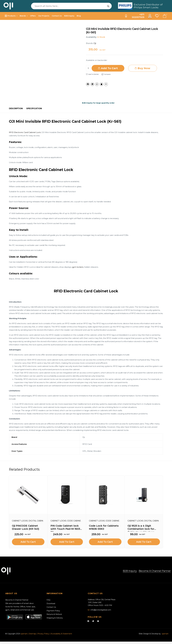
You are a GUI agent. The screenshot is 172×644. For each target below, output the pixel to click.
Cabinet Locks (20, 521)
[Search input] (70, 6)
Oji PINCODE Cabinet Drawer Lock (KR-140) (26, 527)
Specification (34, 108)
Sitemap (33, 634)
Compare (107, 74)
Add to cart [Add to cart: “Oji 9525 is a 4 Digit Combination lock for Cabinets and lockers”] (144, 542)
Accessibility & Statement (61, 634)
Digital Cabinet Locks (41, 521)
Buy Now (144, 68)
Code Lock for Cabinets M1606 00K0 (104, 527)
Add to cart (109, 68)
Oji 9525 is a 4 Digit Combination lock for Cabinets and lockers (141, 528)
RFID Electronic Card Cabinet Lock (25, 132)
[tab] (16, 109)
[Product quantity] (88, 68)
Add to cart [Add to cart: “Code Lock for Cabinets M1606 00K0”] (105, 542)
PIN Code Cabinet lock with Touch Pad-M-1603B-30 (67, 528)
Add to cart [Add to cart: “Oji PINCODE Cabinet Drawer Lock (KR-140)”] (28, 542)
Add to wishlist (93, 74)
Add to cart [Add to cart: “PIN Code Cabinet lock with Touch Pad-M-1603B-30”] (67, 542)
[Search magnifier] (108, 6)
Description (16, 108)
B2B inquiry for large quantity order (98, 103)
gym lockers (78, 267)
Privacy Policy (43, 634)
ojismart (24, 634)
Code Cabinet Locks (78, 521)
